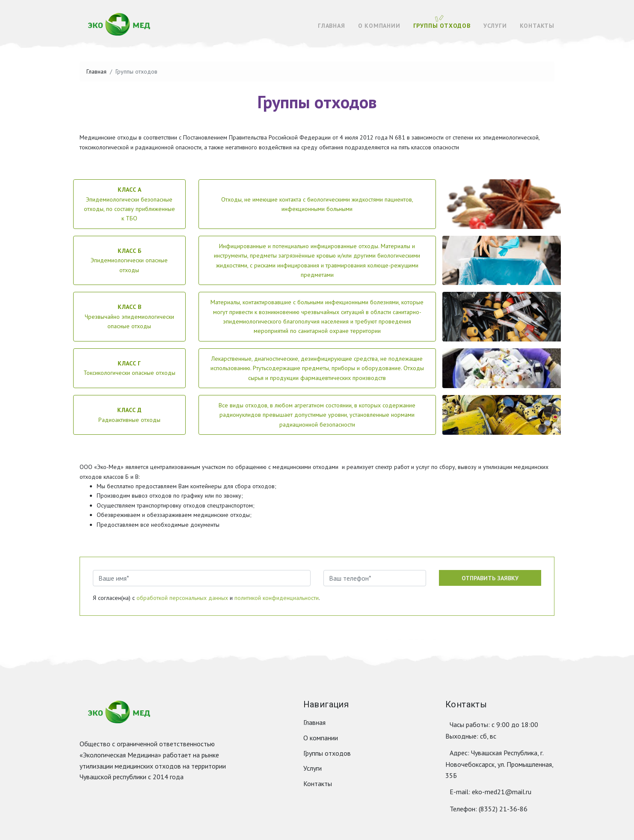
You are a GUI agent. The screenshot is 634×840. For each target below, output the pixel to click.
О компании (379, 26)
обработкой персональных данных (182, 598)
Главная (332, 26)
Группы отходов (442, 26)
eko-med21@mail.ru (502, 792)
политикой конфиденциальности (277, 598)
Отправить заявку (490, 578)
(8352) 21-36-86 (503, 809)
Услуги (495, 26)
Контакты (537, 26)
